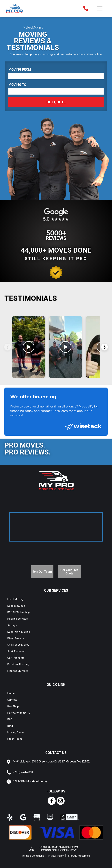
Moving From (20, 69)
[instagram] (61, 801)
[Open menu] (100, 9)
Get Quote (56, 102)
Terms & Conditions (33, 856)
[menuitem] (56, 599)
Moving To (17, 85)
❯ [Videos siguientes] (105, 347)
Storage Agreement (79, 856)
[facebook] (52, 801)
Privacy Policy (56, 856)
